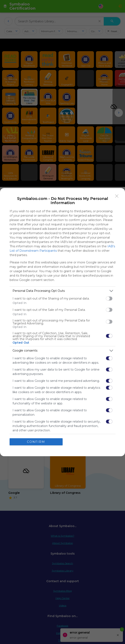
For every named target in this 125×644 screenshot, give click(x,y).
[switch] (109, 299)
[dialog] (62, 322)
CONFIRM (36, 442)
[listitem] (62, 291)
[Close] (117, 196)
